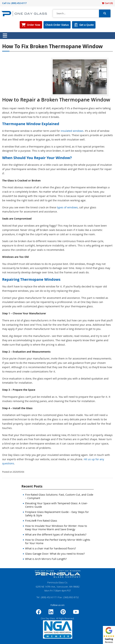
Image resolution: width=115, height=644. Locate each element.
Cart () (107, 3)
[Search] (76, 14)
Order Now (34, 25)
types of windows (67, 207)
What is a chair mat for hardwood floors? (50, 548)
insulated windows (72, 131)
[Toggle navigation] (5, 36)
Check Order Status (57, 25)
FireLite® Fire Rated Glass (41, 521)
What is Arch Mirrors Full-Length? (46, 559)
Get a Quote (86, 25)
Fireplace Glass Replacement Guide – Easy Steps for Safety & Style (57, 514)
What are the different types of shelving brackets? (56, 534)
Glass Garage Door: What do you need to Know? (55, 554)
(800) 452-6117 (19, 3)
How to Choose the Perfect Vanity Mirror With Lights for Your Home (58, 541)
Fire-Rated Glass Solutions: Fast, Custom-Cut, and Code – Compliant (59, 496)
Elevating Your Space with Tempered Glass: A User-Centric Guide (57, 505)
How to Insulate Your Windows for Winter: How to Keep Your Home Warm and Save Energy (56, 527)
